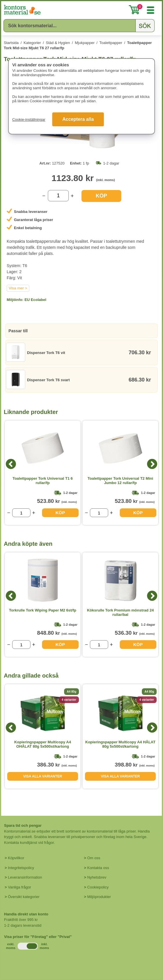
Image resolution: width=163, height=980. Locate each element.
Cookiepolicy (98, 887)
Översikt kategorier (24, 897)
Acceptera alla (78, 119)
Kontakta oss (98, 868)
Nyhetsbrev (97, 877)
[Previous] (11, 464)
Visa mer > (18, 288)
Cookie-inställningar (29, 119)
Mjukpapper (85, 43)
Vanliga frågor (19, 887)
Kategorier (32, 43)
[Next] (152, 464)
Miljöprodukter (99, 897)
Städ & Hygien (58, 43)
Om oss (94, 858)
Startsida (11, 43)
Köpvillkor (16, 858)
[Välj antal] (58, 196)
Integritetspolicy (21, 868)
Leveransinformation (25, 877)
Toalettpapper (111, 43)
